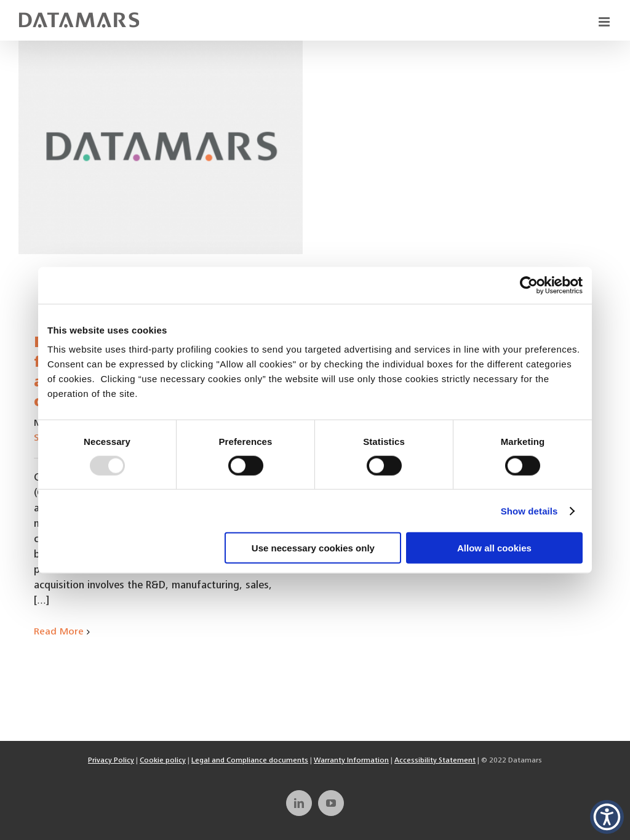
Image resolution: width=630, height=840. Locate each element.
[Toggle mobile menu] (605, 22)
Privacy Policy (111, 761)
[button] (607, 817)
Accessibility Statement (435, 761)
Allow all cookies (494, 548)
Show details (529, 510)
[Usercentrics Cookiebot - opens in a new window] (529, 285)
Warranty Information (351, 761)
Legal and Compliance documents (250, 761)
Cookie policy (163, 761)
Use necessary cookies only (313, 548)
